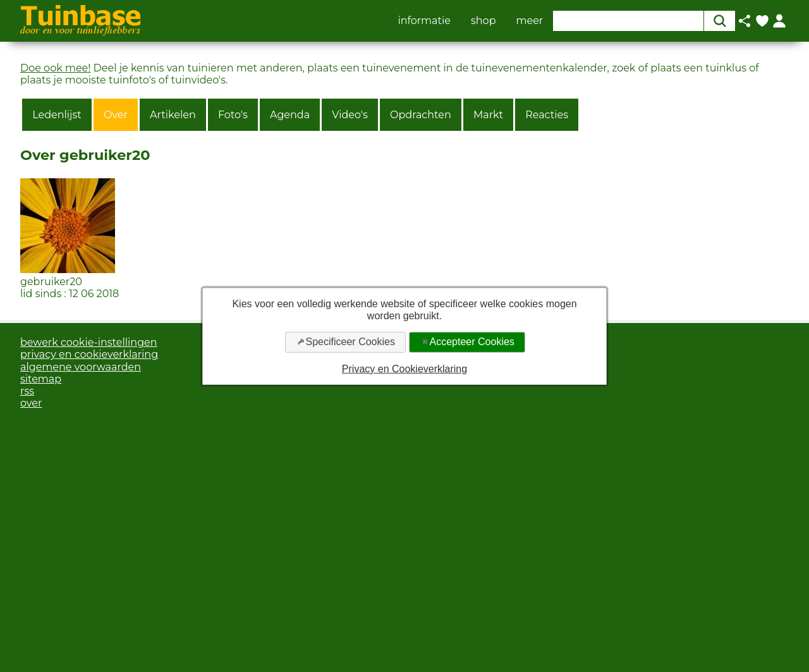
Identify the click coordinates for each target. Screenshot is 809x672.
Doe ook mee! (55, 68)
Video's (350, 115)
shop (484, 21)
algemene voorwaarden (81, 367)
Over (116, 115)
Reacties (547, 115)
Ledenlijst (57, 115)
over (31, 403)
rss (27, 391)
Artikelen (173, 115)
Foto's (233, 115)
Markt (488, 115)
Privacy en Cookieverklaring (404, 368)
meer (530, 21)
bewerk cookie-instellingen (89, 342)
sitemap (41, 379)
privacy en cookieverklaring (89, 354)
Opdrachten (421, 115)
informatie (424, 21)
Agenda (290, 115)
